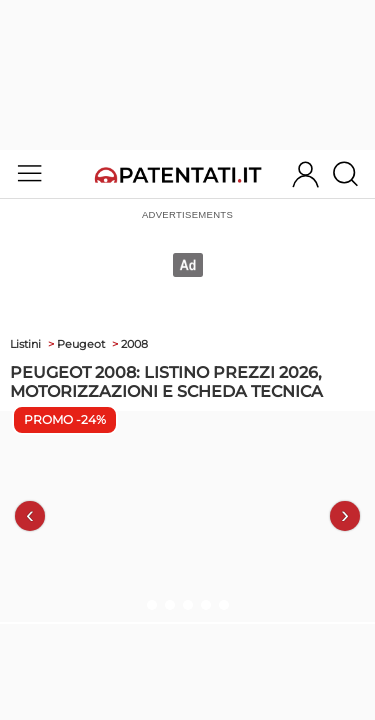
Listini (25, 344)
